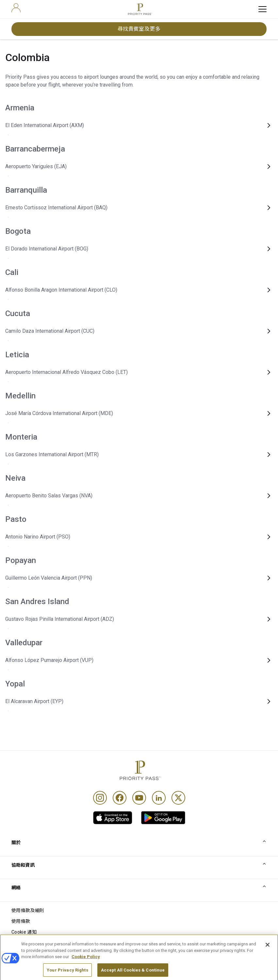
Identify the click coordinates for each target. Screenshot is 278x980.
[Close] (268, 961)
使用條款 (21, 921)
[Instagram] (100, 798)
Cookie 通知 (24, 932)
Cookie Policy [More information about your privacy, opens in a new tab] (86, 973)
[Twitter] (178, 798)
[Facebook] (120, 798)
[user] (16, 8)
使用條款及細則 (28, 910)
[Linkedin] (159, 798)
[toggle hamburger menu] (262, 9)
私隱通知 (21, 943)
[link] (113, 818)
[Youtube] (139, 798)
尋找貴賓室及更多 (139, 29)
